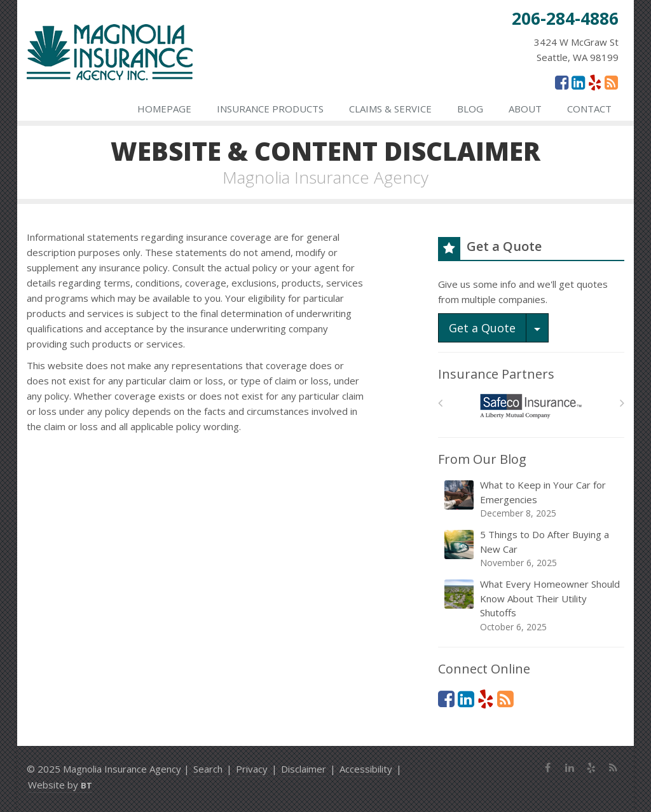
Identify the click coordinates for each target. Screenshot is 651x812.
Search (208, 769)
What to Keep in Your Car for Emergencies (532, 499)
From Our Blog (482, 459)
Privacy (252, 769)
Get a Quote (482, 328)
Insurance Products (270, 109)
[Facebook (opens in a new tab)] (562, 82)
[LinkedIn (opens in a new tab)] (578, 82)
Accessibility (366, 769)
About (525, 109)
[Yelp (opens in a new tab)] (595, 82)
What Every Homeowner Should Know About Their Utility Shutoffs (532, 606)
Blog (470, 109)
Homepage (164, 109)
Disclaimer (304, 769)
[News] (611, 82)
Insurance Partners (496, 374)
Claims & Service (390, 109)
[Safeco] (531, 406)
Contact (589, 109)
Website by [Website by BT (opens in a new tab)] (60, 785)
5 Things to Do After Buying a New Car (532, 549)
